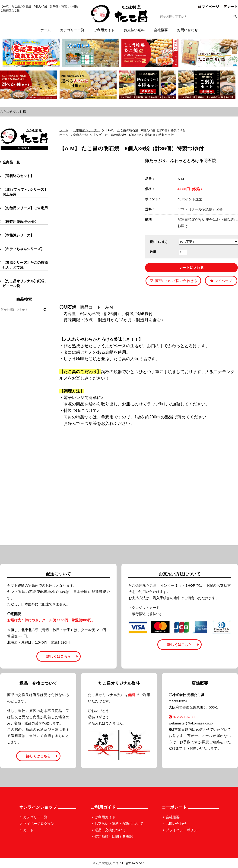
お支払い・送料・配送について (119, 824)
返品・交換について (110, 830)
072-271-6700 (182, 717)
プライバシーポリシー (183, 830)
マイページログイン (39, 824)
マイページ (221, 281)
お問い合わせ (187, 30)
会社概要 (161, 30)
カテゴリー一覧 (72, 30)
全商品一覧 (81, 135)
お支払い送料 (134, 30)
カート (28, 830)
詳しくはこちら (59, 656)
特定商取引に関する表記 (114, 836)
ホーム (46, 30)
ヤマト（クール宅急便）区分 (200, 209)
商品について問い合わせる (173, 281)
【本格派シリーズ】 (87, 130)
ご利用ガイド (104, 30)
